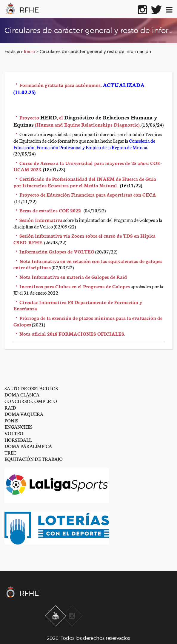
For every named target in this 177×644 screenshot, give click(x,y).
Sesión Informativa (41, 220)
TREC (10, 452)
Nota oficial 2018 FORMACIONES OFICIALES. (72, 333)
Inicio (30, 52)
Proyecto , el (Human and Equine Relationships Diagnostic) (85, 121)
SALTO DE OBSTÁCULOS (31, 388)
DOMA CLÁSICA (22, 394)
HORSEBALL (18, 440)
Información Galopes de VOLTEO (57, 251)
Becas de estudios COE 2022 (50, 210)
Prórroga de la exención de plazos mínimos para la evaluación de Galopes (88, 321)
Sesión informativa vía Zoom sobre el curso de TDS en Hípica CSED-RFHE (84, 239)
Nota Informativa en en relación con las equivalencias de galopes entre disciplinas (88, 264)
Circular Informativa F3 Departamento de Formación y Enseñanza (78, 305)
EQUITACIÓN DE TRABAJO (34, 459)
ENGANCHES (19, 426)
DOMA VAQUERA (24, 414)
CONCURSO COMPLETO (31, 401)
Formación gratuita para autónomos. (61, 85)
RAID (10, 407)
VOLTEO (14, 433)
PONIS (11, 420)
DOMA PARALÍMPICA (28, 446)
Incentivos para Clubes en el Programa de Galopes (75, 286)
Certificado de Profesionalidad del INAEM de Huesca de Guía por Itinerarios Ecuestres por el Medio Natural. (85, 182)
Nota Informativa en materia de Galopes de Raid (73, 277)
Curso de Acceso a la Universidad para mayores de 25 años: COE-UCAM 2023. (88, 166)
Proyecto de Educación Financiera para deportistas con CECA (88, 194)
